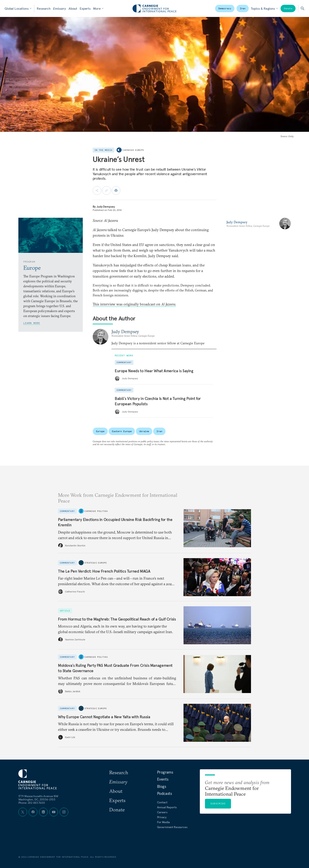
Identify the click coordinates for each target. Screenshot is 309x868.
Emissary (60, 8)
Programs (165, 772)
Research (44, 8)
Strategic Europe (96, 563)
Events (163, 779)
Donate (288, 8)
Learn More (32, 323)
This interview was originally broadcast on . (134, 304)
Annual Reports (167, 807)
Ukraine (144, 431)
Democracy (225, 8)
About (73, 8)
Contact (162, 802)
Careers (162, 812)
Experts (85, 8)
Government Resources (172, 827)
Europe (100, 431)
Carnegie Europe (133, 150)
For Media (163, 822)
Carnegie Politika (96, 511)
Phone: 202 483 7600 (32, 803)
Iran (243, 8)
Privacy (162, 817)
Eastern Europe (122, 431)
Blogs (162, 786)
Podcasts (165, 793)
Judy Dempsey (106, 207)
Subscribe (218, 803)
